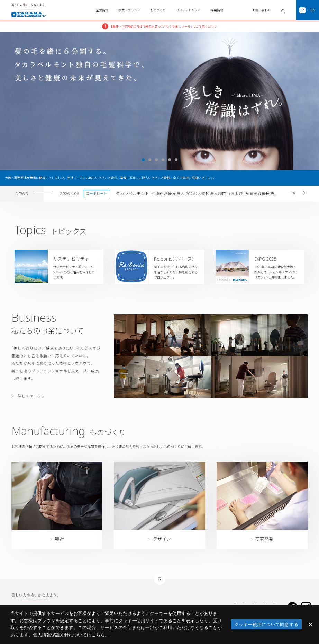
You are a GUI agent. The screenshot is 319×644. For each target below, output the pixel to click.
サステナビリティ (188, 10)
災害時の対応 (127, 602)
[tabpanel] (159, 101)
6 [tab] (176, 160)
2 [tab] (150, 160)
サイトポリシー (239, 602)
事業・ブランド (129, 10)
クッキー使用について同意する (266, 624)
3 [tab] (156, 160)
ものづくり (158, 10)
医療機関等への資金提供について (198, 602)
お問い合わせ (262, 10)
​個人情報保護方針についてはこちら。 (71, 635)
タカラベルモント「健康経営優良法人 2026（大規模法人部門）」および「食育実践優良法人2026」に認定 (197, 193)
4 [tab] (163, 160)
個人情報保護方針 (155, 602)
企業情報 (102, 10)
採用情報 (217, 10)
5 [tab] (170, 160)
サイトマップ (266, 602)
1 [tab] (143, 160)
